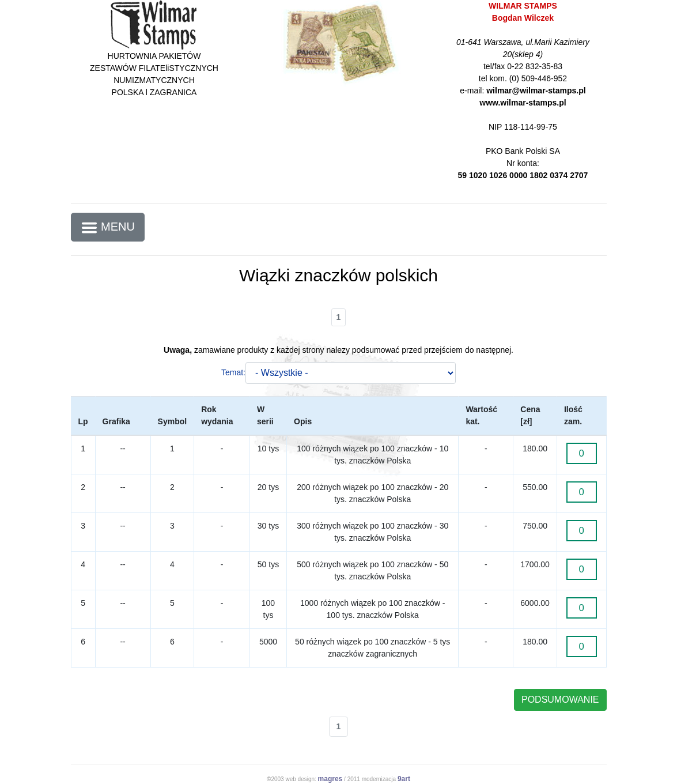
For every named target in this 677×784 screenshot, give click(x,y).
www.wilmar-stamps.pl (523, 103)
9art (404, 779)
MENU (108, 228)
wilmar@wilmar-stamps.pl (536, 91)
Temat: (233, 372)
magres (330, 779)
